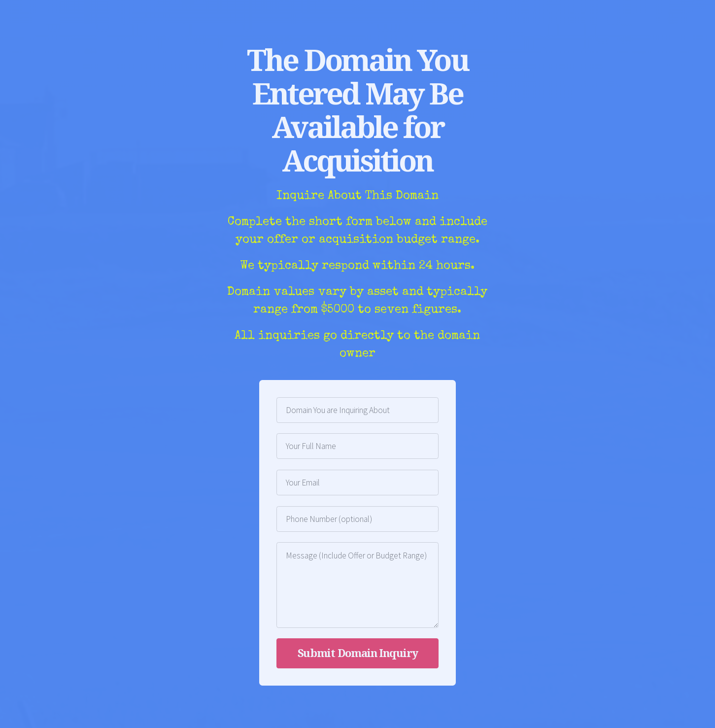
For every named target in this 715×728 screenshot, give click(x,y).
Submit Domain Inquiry (358, 653)
